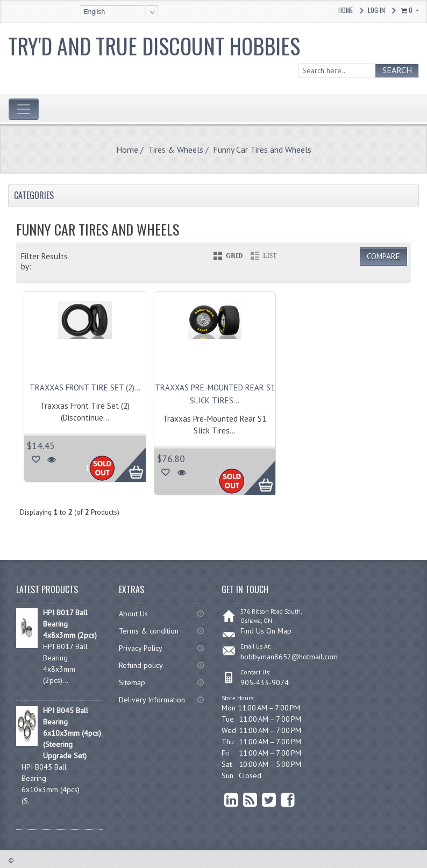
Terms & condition (149, 631)
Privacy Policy (141, 648)
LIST (270, 255)
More (124, 459)
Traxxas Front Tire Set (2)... (85, 387)
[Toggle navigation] (24, 109)
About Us (133, 614)
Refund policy (141, 665)
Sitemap (132, 682)
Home (346, 10)
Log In (376, 10)
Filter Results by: (44, 261)
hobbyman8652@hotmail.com (289, 657)
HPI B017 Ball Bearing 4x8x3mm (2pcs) (70, 624)
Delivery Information (152, 700)
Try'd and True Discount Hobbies (154, 46)
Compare (383, 256)
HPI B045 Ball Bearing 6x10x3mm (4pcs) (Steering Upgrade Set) (72, 733)
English (94, 12)
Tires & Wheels (176, 150)
